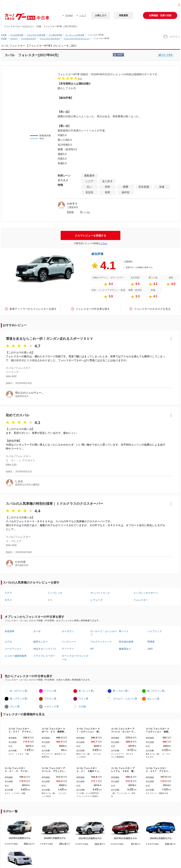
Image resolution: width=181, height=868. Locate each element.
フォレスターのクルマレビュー (77, 38)
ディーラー (68, 649)
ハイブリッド (155, 631)
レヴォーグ (97, 600)
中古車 (4, 35)
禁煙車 (151, 642)
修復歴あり (125, 649)
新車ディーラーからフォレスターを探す (33, 309)
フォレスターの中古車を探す (93, 309)
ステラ (8, 593)
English (69, 15)
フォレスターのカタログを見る (152, 309)
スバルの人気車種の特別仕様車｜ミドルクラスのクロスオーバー (54, 504)
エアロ (8, 642)
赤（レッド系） (87, 691)
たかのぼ (20, 562)
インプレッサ (55, 593)
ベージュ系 (50, 691)
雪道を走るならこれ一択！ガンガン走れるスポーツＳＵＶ (49, 339)
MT (92, 649)
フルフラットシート (101, 642)
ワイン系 (83, 699)
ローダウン (68, 631)
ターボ (37, 631)
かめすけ (72, 204)
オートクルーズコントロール (75, 658)
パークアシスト (13, 649)
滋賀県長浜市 (22, 396)
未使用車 (10, 631)
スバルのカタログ (29, 38)
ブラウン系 (50, 699)
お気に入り (101, 15)
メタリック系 (52, 706)
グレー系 (15, 706)
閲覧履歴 (124, 15)
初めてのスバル (18, 415)
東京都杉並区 (22, 565)
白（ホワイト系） (20, 691)
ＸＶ (50, 600)
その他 (82, 706)
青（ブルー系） (121, 691)
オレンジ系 (153, 699)
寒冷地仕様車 (126, 642)
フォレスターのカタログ (50, 38)
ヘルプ (83, 15)
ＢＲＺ (8, 600)
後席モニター (40, 642)
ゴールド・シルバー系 (125, 699)
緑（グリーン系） (157, 691)
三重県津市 (73, 207)
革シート (124, 631)
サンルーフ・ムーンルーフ (104, 633)
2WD (150, 649)
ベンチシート (69, 642)
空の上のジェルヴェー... (29, 393)
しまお (19, 481)
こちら (104, 243)
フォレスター (141, 600)
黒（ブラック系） (20, 699)
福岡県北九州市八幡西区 (27, 485)
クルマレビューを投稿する (90, 236)
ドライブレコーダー (44, 656)
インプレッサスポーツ (146, 593)
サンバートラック (100, 593)
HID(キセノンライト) (45, 649)
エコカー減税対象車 (16, 656)
